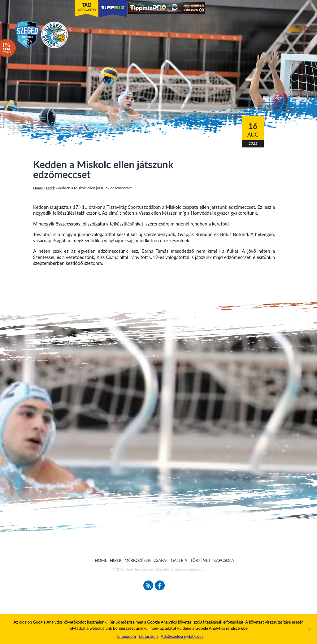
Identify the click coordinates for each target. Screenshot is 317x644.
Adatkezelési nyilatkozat (182, 636)
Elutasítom (148, 636)
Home (38, 188)
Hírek (51, 188)
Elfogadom (126, 636)
